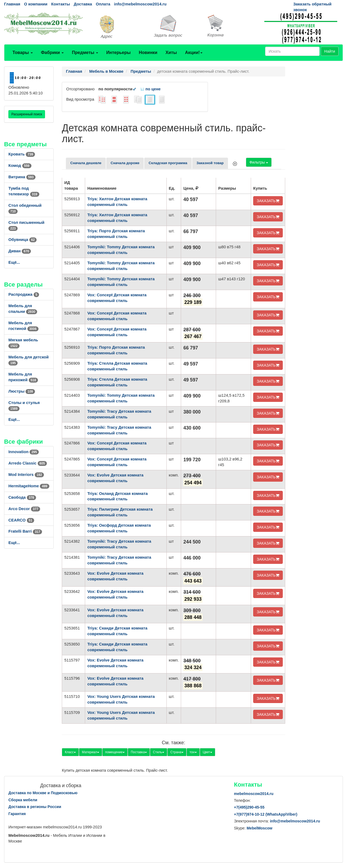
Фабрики (52, 53)
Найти (330, 51)
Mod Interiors (26, 475)
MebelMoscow (260, 828)
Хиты (171, 53)
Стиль (159, 752)
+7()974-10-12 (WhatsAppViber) (266, 814)
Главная (12, 4)
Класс (70, 752)
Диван (20, 251)
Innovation (24, 452)
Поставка (139, 752)
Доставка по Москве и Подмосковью (43, 793)
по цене (150, 89)
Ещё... (14, 262)
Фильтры (259, 162)
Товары (23, 53)
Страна (177, 752)
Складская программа (168, 163)
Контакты (61, 4)
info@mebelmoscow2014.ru (140, 4)
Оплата (103, 4)
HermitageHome (29, 486)
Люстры (22, 391)
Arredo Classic (28, 463)
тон (193, 752)
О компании (36, 4)
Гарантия (17, 814)
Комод (20, 166)
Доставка (83, 4)
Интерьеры (118, 53)
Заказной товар (210, 163)
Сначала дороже (125, 163)
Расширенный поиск (27, 114)
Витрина (22, 177)
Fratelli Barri (25, 531)
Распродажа (24, 294)
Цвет (208, 752)
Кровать (22, 154)
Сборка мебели (23, 800)
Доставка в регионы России (35, 807)
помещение (115, 752)
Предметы (85, 53)
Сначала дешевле (86, 163)
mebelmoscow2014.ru (254, 794)
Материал (91, 752)
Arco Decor (24, 509)
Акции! (194, 53)
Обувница (23, 240)
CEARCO (21, 520)
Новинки (148, 53)
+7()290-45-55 (249, 807)
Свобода (22, 497)
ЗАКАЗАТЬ (268, 201)
